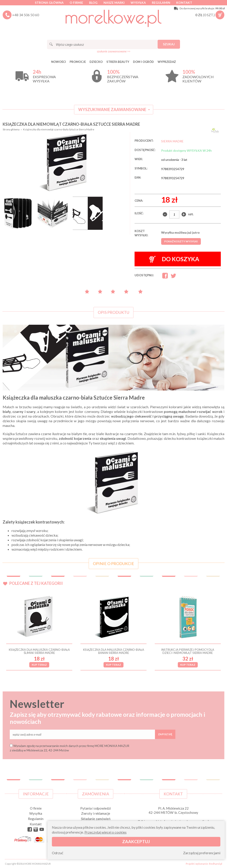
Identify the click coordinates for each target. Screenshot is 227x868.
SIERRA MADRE (172, 141)
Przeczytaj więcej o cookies (106, 832)
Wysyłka (138, 3)
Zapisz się (165, 734)
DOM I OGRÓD (143, 62)
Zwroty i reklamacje (96, 813)
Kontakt (184, 3)
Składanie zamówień (96, 819)
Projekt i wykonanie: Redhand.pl (204, 864)
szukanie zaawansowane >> (114, 51)
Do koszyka (174, 259)
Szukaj (169, 44)
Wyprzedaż (167, 62)
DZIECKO (96, 62)
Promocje (78, 62)
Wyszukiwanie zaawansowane (112, 109)
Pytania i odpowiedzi (96, 808)
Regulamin (161, 3)
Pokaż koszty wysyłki (181, 241)
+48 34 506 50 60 (26, 15)
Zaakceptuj (136, 841)
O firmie (76, 3)
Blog (93, 3)
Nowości (59, 62)
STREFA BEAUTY (118, 62)
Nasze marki (114, 3)
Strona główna (49, 3)
